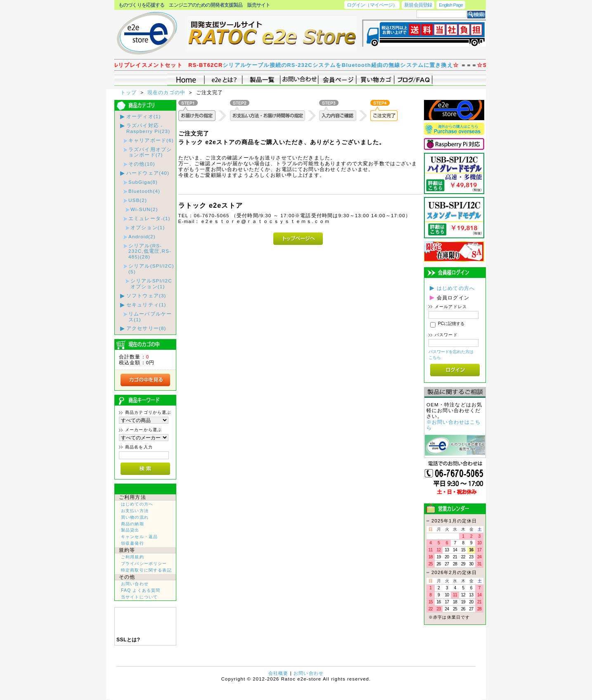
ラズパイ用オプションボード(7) (150, 152)
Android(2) (142, 236)
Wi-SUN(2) (144, 209)
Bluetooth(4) (144, 191)
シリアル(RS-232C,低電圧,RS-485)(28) (150, 251)
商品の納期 (133, 524)
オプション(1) (148, 227)
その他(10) (142, 164)
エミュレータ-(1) (149, 218)
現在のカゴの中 (167, 92)
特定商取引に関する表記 (146, 570)
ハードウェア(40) (148, 173)
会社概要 (278, 673)
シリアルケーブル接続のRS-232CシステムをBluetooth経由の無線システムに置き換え (343, 65)
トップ (130, 92)
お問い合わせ (135, 584)
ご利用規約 (133, 557)
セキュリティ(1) (146, 305)
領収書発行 (133, 543)
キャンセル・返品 (139, 537)
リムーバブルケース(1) (150, 317)
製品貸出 (130, 530)
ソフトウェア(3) (146, 295)
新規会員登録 (418, 5)
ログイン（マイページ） (372, 5)
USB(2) (138, 200)
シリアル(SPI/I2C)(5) (151, 269)
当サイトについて (139, 597)
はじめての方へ (137, 504)
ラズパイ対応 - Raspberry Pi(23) (148, 128)
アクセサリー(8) (146, 328)
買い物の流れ (135, 517)
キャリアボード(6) (151, 140)
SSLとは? (128, 640)
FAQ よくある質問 (141, 590)
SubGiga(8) (143, 182)
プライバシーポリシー (144, 564)
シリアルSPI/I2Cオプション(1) (151, 284)
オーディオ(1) (143, 116)
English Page (451, 5)
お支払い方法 (135, 511)
